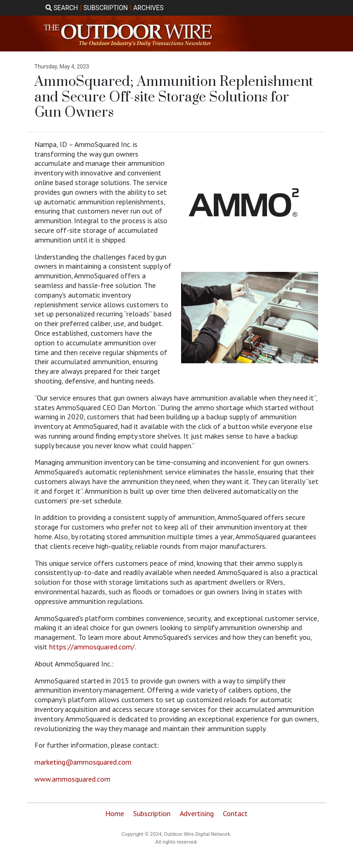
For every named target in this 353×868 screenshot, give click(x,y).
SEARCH (62, 8)
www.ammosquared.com (72, 779)
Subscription (152, 813)
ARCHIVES (148, 8)
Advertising (197, 813)
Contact (235, 813)
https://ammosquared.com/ (92, 647)
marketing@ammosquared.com (83, 762)
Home (115, 813)
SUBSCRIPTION (105, 8)
